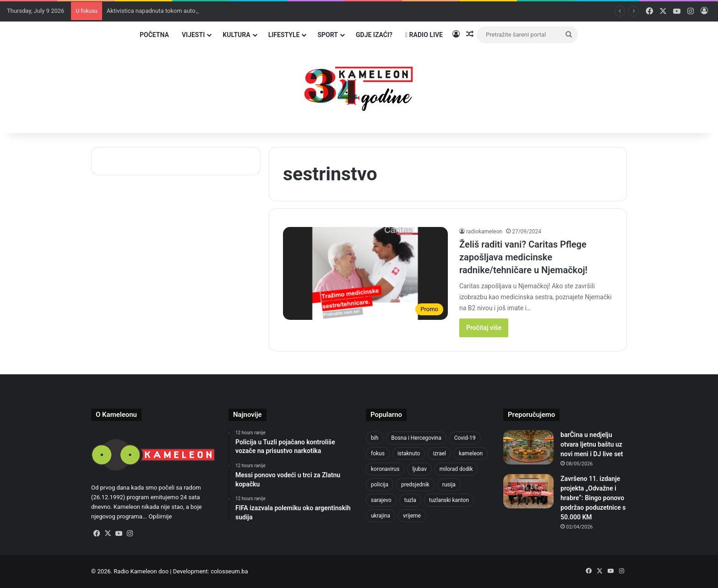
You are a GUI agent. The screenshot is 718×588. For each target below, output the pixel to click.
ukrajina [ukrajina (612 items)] (381, 516)
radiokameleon (484, 232)
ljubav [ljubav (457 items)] (419, 469)
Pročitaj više (484, 328)
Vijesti (193, 35)
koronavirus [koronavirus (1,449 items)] (385, 469)
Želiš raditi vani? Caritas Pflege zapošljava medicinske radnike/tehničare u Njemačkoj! (523, 257)
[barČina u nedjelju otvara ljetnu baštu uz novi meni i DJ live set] (528, 447)
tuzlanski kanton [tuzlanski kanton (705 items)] (449, 500)
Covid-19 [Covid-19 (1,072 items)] (465, 438)
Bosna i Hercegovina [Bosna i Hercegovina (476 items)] (416, 438)
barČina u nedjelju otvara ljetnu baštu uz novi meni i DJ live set (592, 444)
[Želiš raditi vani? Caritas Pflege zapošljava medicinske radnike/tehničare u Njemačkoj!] (365, 273)
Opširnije (160, 516)
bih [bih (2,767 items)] (375, 438)
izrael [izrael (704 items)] (439, 453)
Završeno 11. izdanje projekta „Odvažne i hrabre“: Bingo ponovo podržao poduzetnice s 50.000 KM (593, 498)
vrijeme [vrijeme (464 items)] (412, 516)
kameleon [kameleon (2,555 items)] (471, 453)
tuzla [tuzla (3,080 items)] (410, 500)
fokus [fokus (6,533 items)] (378, 453)
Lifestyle (284, 35)
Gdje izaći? (374, 35)
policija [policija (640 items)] (380, 485)
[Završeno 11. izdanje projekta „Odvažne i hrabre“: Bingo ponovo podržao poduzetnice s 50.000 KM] (528, 491)
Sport (328, 35)
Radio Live (424, 35)
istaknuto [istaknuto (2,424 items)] (409, 453)
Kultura (236, 35)
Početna (154, 35)
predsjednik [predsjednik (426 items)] (415, 485)
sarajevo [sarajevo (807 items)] (381, 500)
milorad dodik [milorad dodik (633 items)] (456, 469)
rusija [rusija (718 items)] (449, 485)
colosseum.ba (229, 571)
